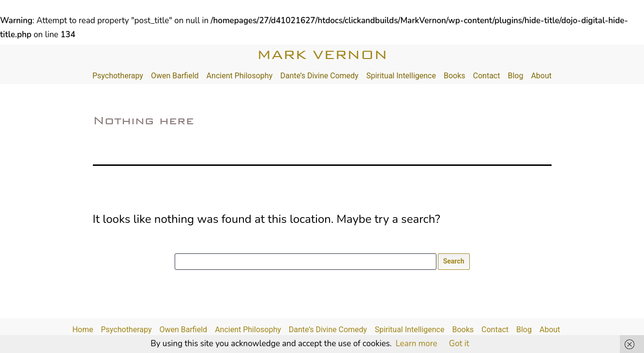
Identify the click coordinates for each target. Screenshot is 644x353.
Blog (515, 76)
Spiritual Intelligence (401, 76)
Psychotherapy (118, 76)
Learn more (416, 344)
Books (455, 76)
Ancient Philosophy (240, 76)
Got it (459, 344)
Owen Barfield (175, 76)
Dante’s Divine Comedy (319, 76)
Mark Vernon (322, 54)
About (541, 76)
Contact (487, 76)
